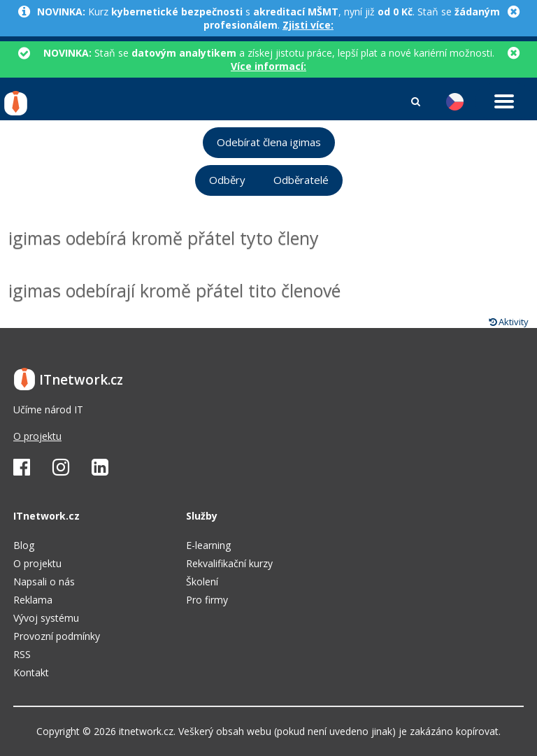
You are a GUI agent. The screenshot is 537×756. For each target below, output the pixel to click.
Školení (202, 582)
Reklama (33, 600)
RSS (22, 654)
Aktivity (509, 322)
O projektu (37, 436)
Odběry (227, 180)
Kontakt (31, 672)
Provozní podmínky (57, 636)
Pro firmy (207, 600)
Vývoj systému (46, 618)
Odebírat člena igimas (269, 142)
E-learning (208, 545)
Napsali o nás (44, 582)
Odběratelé (301, 180)
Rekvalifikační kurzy (229, 563)
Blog (24, 545)
